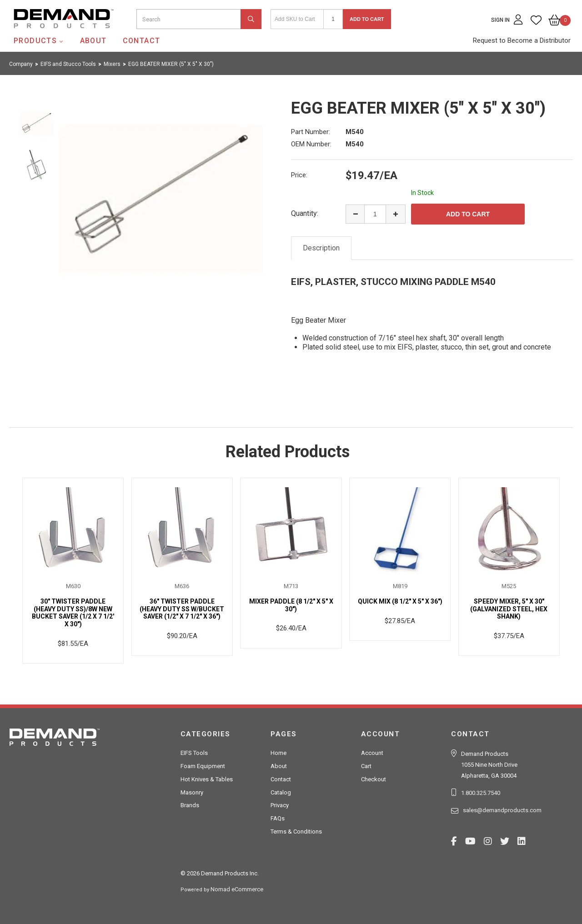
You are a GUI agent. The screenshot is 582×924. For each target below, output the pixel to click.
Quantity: (305, 213)
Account (372, 753)
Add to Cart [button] (367, 19)
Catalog (281, 792)
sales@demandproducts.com (502, 810)
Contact (142, 41)
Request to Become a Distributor (522, 40)
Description (321, 248)
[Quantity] (333, 19)
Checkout (374, 779)
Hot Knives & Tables (207, 779)
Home (278, 753)
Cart (366, 766)
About (93, 41)
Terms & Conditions (296, 832)
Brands (190, 805)
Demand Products (42, 36)
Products (35, 41)
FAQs (278, 818)
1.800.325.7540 (481, 793)
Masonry (192, 792)
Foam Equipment (203, 766)
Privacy (280, 805)
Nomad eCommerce (237, 889)
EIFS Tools (194, 753)
